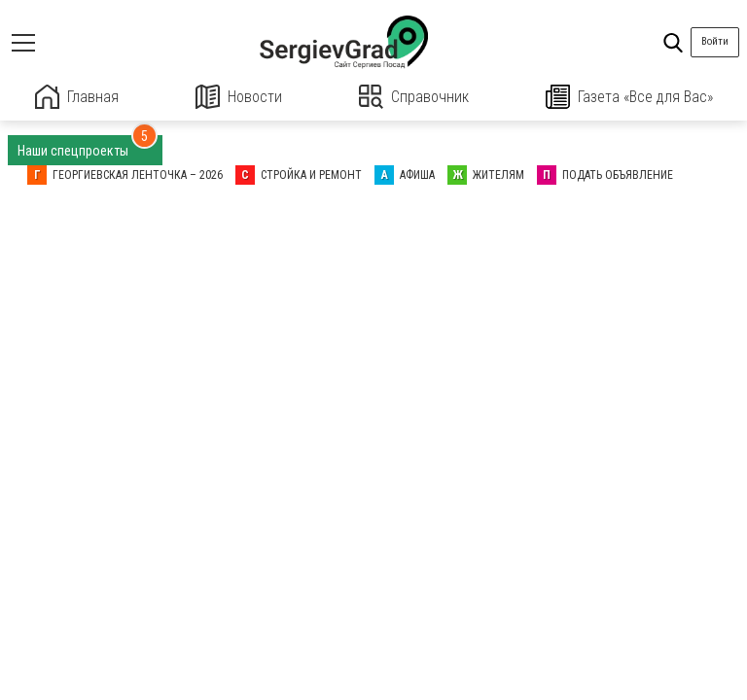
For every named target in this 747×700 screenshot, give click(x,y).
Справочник (414, 97)
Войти (715, 41)
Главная (77, 97)
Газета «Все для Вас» (629, 97)
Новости (239, 97)
